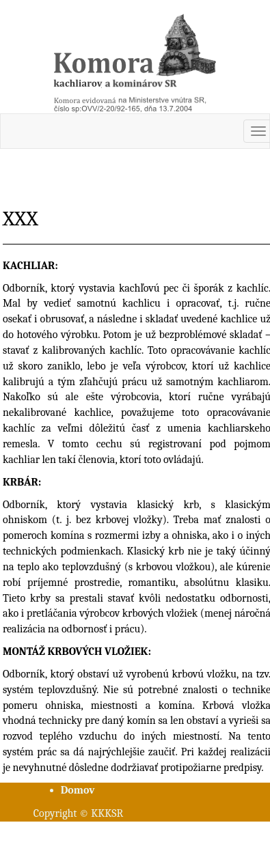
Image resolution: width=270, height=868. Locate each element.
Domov (78, 790)
